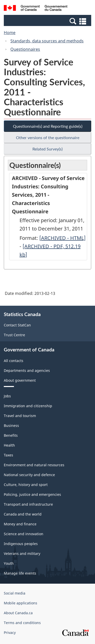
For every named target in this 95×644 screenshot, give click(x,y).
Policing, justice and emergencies (32, 494)
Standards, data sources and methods (47, 41)
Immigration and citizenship (28, 406)
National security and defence (29, 475)
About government (20, 380)
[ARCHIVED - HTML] (62, 238)
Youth (9, 563)
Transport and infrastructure (28, 504)
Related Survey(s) (48, 149)
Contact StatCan (17, 325)
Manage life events (20, 573)
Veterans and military (22, 553)
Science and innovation (24, 534)
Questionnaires (25, 49)
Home (10, 33)
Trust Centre (14, 335)
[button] (48, 21)
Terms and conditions (22, 623)
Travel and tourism (20, 416)
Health (9, 445)
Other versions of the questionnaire (48, 137)
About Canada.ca (18, 613)
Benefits (11, 435)
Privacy (10, 633)
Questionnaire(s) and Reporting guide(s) (48, 126)
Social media (15, 593)
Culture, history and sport (26, 485)
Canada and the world (23, 514)
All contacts (14, 361)
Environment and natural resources (34, 465)
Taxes (8, 455)
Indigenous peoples (21, 544)
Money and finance (20, 524)
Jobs (7, 396)
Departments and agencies (27, 370)
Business (11, 426)
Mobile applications (21, 603)
